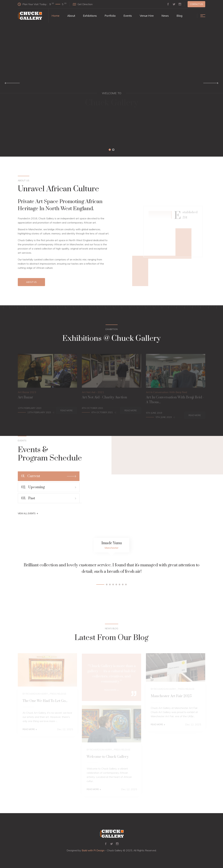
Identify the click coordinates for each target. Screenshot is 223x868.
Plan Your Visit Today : (42, 4)
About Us (31, 282)
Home (56, 16)
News (165, 16)
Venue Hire (147, 16)
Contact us (196, 4)
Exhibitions (90, 16)
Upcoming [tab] (49, 487)
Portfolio (110, 16)
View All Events (28, 513)
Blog (179, 16)
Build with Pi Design (93, 850)
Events (128, 16)
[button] (110, 150)
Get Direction (83, 4)
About (71, 16)
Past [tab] (49, 498)
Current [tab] (49, 476)
